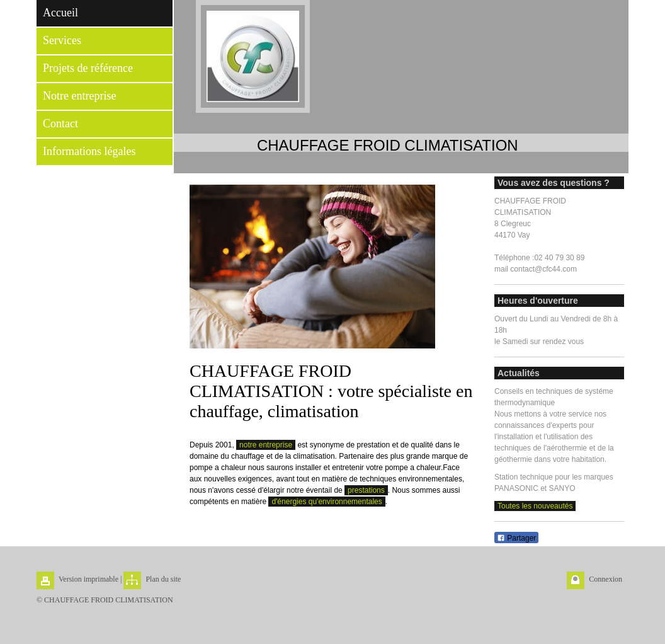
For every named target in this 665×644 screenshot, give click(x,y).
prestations (366, 490)
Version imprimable (88, 579)
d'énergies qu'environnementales (327, 502)
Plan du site (163, 579)
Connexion (605, 579)
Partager (516, 538)
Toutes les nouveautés (535, 506)
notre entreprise (266, 445)
